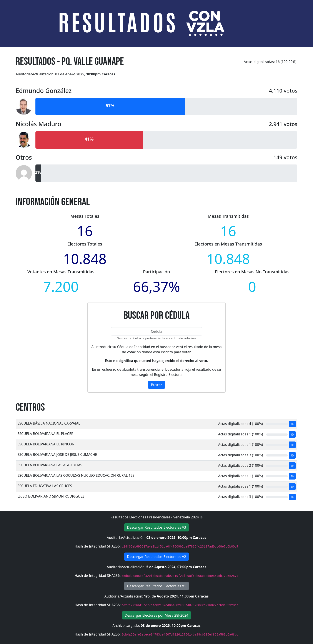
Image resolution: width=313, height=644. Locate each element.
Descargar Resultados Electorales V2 (156, 557)
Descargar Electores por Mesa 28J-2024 (156, 615)
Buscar (156, 385)
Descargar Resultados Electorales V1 (156, 586)
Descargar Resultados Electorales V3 (156, 527)
